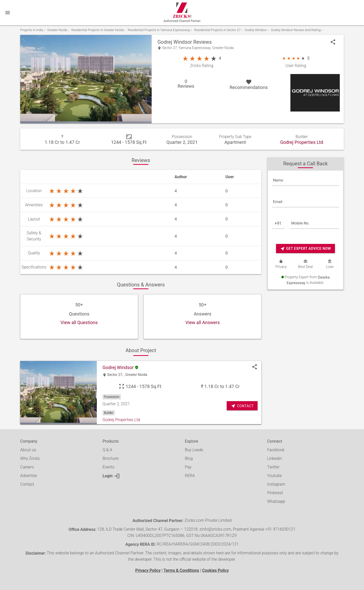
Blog (189, 458)
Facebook (276, 450)
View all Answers (202, 323)
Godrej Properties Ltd (302, 142)
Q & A (107, 450)
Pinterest (275, 493)
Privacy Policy (148, 570)
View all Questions (79, 323)
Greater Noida (223, 48)
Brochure (111, 458)
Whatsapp (276, 501)
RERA (190, 476)
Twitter (273, 467)
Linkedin (275, 458)
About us (28, 450)
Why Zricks (30, 458)
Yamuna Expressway (195, 48)
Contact (27, 484)
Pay (188, 467)
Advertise (29, 476)
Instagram (276, 484)
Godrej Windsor (175, 42)
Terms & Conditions (181, 570)
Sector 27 (169, 48)
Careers (27, 467)
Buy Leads (194, 450)
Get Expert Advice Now (305, 249)
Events (109, 467)
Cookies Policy (215, 570)
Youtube (275, 476)
